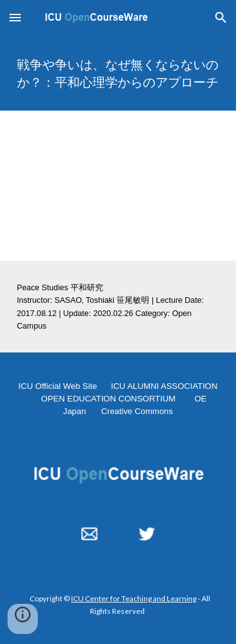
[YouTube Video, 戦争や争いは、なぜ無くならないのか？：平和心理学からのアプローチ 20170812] (118, 186)
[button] (15, 17)
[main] (118, 73)
